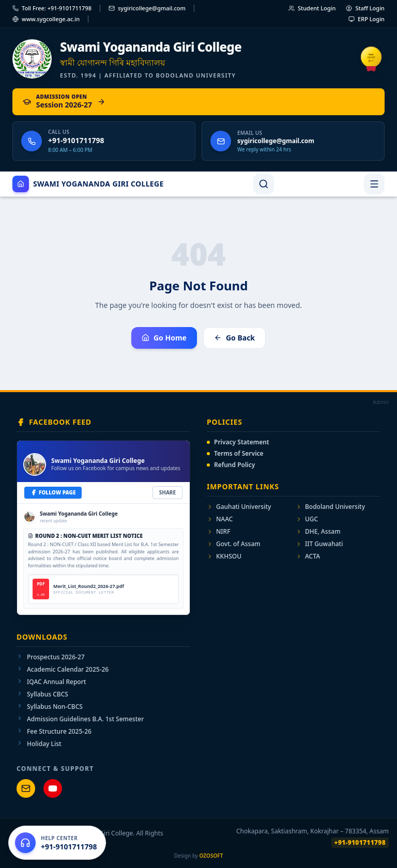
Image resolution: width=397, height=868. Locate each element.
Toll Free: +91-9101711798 (52, 8)
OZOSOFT (211, 856)
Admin (381, 402)
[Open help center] (57, 843)
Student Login (312, 8)
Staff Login (365, 8)
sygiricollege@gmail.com (147, 8)
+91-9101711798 (360, 842)
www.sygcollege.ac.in (46, 19)
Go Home (164, 338)
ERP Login (367, 19)
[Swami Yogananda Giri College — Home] (198, 59)
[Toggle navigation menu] (374, 184)
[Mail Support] (26, 788)
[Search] (264, 184)
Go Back (234, 338)
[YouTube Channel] (53, 788)
